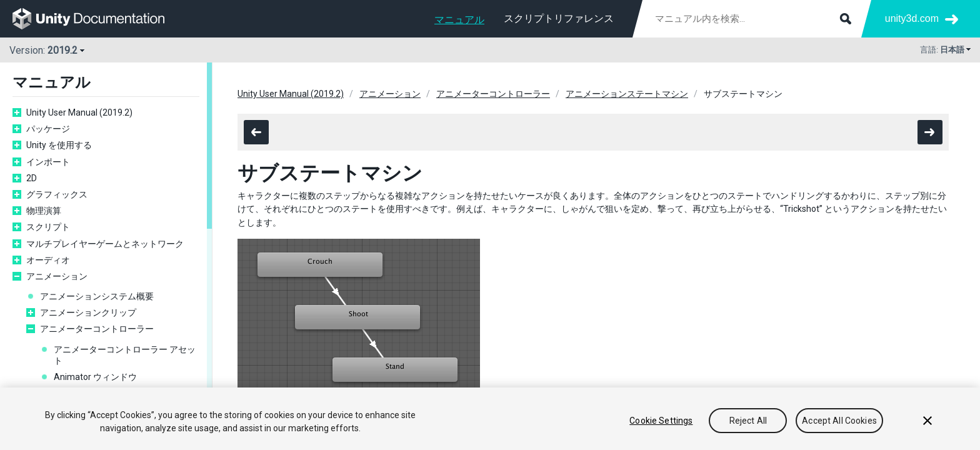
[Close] (927, 421)
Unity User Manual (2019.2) (79, 112)
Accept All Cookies (839, 421)
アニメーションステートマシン (627, 94)
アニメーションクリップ (88, 312)
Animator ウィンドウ (95, 377)
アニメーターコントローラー (97, 329)
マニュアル (459, 20)
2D (32, 178)
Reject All (748, 421)
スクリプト (48, 227)
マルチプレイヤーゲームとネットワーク (105, 244)
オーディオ (48, 260)
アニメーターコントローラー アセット (125, 355)
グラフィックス (57, 194)
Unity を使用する (59, 145)
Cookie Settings (661, 421)
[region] (490, 419)
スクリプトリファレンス (559, 18)
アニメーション (57, 276)
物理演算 (44, 211)
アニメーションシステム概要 (97, 296)
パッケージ (48, 129)
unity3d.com (912, 18)
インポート (48, 162)
